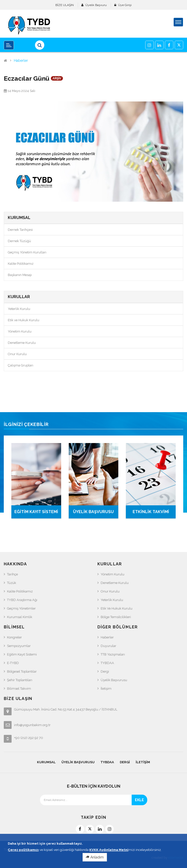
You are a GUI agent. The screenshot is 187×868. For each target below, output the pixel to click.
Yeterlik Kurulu (19, 309)
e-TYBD (13, 663)
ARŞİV (57, 78)
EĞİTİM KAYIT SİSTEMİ (36, 512)
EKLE (139, 800)
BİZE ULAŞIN (65, 5)
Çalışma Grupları (21, 365)
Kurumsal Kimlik (20, 617)
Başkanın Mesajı (20, 275)
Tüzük (12, 583)
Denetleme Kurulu (22, 343)
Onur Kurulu (17, 354)
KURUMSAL (46, 762)
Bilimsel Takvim (19, 689)
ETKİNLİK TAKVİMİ (151, 512)
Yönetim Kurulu (20, 331)
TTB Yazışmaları (113, 654)
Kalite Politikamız (21, 264)
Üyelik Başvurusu (114, 680)
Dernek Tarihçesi (20, 230)
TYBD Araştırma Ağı (22, 600)
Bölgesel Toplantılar (22, 671)
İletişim (106, 689)
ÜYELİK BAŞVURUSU (93, 512)
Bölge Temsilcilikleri (116, 617)
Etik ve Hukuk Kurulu (24, 320)
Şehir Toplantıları (20, 680)
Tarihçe (12, 574)
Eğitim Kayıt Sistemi (22, 654)
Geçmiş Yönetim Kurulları (27, 252)
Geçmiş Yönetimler (21, 608)
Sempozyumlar (19, 646)
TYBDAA (107, 663)
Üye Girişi (125, 5)
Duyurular (108, 646)
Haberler (21, 61)
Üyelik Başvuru (96, 5)
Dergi (105, 671)
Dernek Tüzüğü (19, 241)
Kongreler (14, 637)
